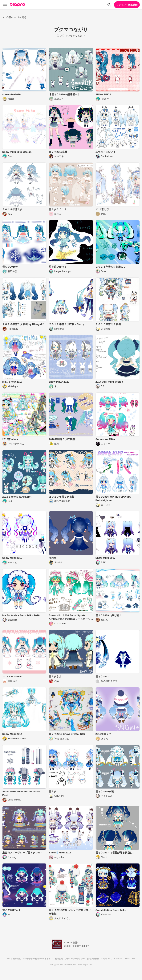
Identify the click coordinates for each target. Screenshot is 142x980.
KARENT (118, 959)
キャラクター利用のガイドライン (38, 959)
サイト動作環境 (14, 959)
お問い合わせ (93, 959)
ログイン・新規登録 (127, 5)
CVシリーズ (106, 959)
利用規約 (59, 959)
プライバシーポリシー (75, 959)
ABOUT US (130, 959)
